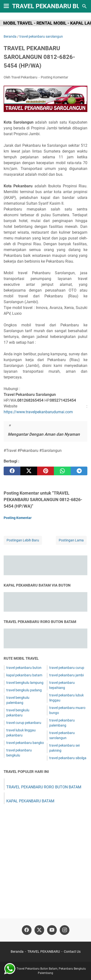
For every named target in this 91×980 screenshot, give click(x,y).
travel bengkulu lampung (25, 683)
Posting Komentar (54, 77)
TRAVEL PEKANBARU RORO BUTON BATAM (44, 787)
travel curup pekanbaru (24, 723)
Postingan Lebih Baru (23, 540)
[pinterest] (45, 471)
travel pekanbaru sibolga (68, 758)
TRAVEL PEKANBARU (44, 952)
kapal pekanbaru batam (24, 675)
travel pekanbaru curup (67, 668)
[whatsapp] (62, 471)
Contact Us (72, 952)
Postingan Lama (71, 540)
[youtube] (52, 930)
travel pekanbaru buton (24, 668)
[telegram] (79, 471)
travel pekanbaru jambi (66, 675)
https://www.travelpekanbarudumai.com (38, 412)
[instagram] (65, 930)
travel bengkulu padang (24, 690)
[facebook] (12, 471)
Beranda (17, 952)
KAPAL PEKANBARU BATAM (30, 801)
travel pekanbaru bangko (25, 743)
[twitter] (29, 471)
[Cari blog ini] (84, 6)
